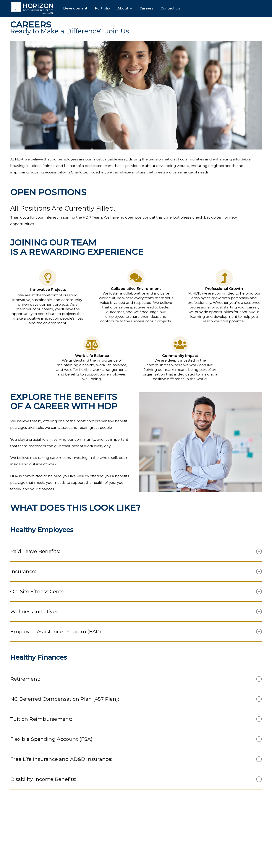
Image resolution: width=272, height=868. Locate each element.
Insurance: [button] (136, 571)
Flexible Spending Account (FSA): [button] (136, 739)
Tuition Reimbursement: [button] (136, 719)
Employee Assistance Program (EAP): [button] (136, 632)
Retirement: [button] (136, 679)
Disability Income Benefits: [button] (136, 779)
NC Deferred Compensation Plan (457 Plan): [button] (136, 699)
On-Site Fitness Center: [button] (136, 591)
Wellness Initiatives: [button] (136, 611)
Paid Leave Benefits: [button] (136, 551)
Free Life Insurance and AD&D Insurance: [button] (136, 759)
